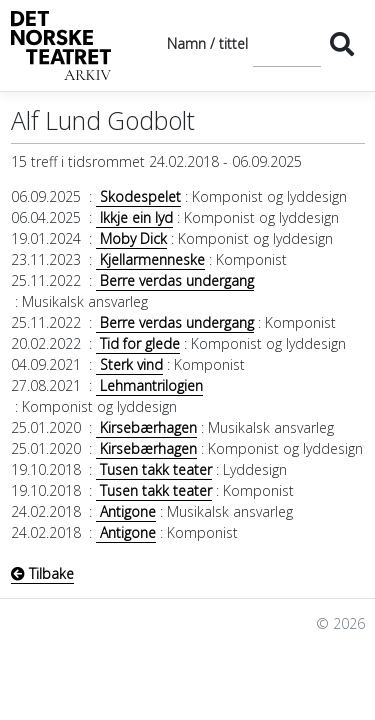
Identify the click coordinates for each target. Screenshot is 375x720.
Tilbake (42, 573)
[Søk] (287, 43)
